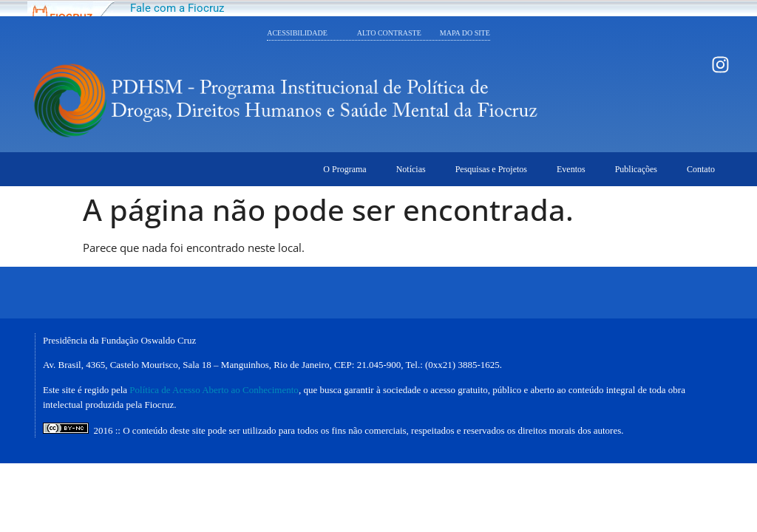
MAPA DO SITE (465, 33)
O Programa (344, 169)
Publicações (636, 169)
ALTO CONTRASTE (398, 33)
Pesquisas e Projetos (491, 169)
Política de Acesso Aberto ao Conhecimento (214, 390)
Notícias (411, 169)
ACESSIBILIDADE (297, 33)
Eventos (571, 169)
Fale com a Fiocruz (177, 8)
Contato (701, 169)
